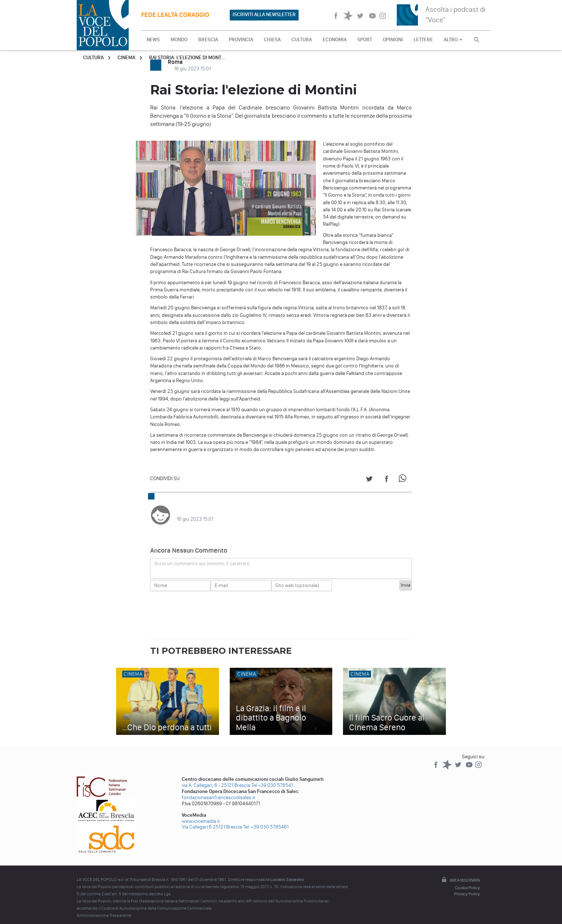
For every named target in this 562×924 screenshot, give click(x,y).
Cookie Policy (467, 881)
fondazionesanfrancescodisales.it (218, 790)
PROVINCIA (241, 40)
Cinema (126, 58)
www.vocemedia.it (201, 814)
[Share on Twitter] (369, 480)
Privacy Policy (467, 887)
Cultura (93, 58)
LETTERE (423, 40)
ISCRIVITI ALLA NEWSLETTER (264, 15)
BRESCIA (208, 40)
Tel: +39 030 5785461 (266, 820)
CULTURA (302, 40)
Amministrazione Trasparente (104, 908)
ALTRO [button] (453, 40)
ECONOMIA (335, 40)
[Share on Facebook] (387, 480)
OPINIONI (393, 40)
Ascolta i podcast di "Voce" (456, 15)
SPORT (365, 40)
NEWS (153, 40)
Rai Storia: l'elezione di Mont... (187, 58)
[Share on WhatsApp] (404, 480)
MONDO (179, 40)
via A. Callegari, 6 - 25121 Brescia (216, 778)
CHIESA (272, 40)
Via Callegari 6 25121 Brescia (212, 820)
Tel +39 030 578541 (272, 778)
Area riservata (460, 873)
